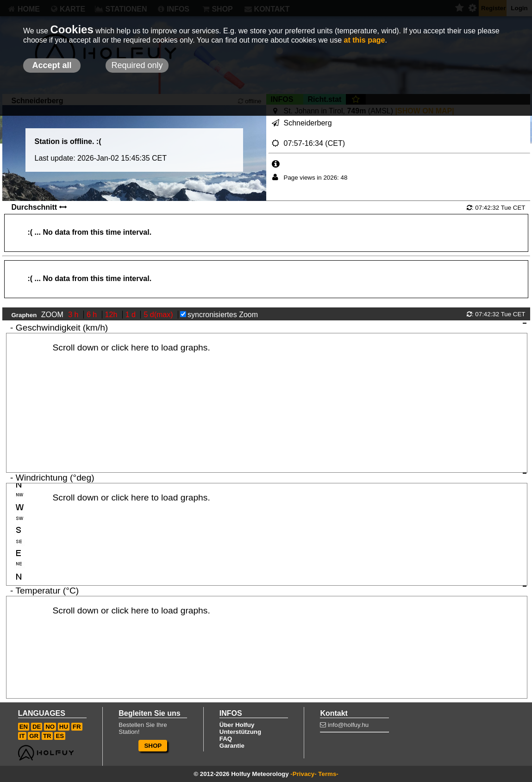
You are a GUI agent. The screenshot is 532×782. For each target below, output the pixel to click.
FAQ (226, 739)
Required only (137, 65)
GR (34, 736)
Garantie (232, 746)
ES (60, 736)
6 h (93, 315)
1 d (132, 315)
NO (50, 727)
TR (47, 736)
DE (37, 727)
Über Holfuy (237, 725)
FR (77, 727)
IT (22, 736)
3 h (74, 315)
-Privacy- (303, 774)
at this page (365, 40)
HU (64, 727)
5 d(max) (159, 315)
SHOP (153, 746)
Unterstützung (240, 732)
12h (112, 315)
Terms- (328, 774)
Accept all (52, 65)
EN (24, 727)
